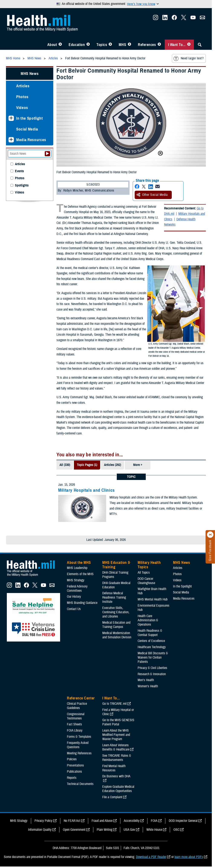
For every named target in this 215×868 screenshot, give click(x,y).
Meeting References (79, 753)
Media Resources (31, 140)
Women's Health (148, 686)
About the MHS (79, 563)
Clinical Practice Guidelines (77, 706)
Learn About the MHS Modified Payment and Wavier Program (116, 735)
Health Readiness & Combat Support (150, 633)
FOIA (154, 821)
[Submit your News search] (47, 154)
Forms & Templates (79, 737)
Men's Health (146, 680)
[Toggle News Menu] (129, 45)
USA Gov (129, 830)
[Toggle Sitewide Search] (200, 45)
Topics (102, 45)
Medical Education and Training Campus (116, 625)
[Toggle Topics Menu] (110, 45)
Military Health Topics (149, 565)
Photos (22, 97)
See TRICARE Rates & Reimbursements (117, 758)
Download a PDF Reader (151, 857)
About (52, 45)
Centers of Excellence (151, 641)
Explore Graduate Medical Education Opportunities (118, 789)
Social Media (27, 129)
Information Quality (40, 830)
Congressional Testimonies (76, 716)
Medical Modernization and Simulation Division (117, 635)
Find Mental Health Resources (114, 768)
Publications (74, 772)
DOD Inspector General (183, 821)
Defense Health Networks (180, 222)
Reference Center (81, 698)
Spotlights (22, 185)
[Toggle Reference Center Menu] (159, 45)
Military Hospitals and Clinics (87, 490)
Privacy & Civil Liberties (152, 668)
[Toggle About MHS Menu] (60, 45)
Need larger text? (188, 59)
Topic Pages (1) (87, 465)
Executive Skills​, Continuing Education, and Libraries (116, 612)
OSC (176, 830)
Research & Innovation (152, 674)
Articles (23, 86)
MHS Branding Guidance (82, 603)
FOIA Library (75, 730)
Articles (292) (113, 465)
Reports (72, 778)
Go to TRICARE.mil (114, 704)
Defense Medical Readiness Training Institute (114, 597)
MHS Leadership (77, 568)
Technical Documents (80, 784)
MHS (122, 45)
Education (77, 45)
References (147, 45)
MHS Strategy (76, 580)
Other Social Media (152, 195)
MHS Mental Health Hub (153, 599)
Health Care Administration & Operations (148, 620)
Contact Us (74, 609)
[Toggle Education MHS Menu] (88, 45)
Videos (22, 108)
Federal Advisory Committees (77, 589)
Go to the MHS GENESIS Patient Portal (118, 722)
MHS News (30, 74)
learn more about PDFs (189, 857)
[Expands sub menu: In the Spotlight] (11, 118)
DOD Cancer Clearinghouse (146, 581)
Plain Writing (105, 830)
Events (19, 171)
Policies (72, 759)
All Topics (144, 573)
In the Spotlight (30, 118)
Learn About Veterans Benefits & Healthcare (116, 747)
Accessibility (132, 821)
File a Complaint (112, 797)
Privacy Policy (43, 821)
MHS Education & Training (116, 565)
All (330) (65, 465)
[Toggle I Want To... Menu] (189, 45)
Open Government (74, 830)
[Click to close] (210, 535)
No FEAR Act (72, 821)
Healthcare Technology (152, 647)
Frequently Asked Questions (78, 745)
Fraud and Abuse (102, 821)
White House (154, 830)
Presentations (75, 765)
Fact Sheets (74, 724)
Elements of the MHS (80, 574)
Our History (74, 597)
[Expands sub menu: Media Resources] (11, 140)
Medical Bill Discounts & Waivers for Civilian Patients (153, 657)
